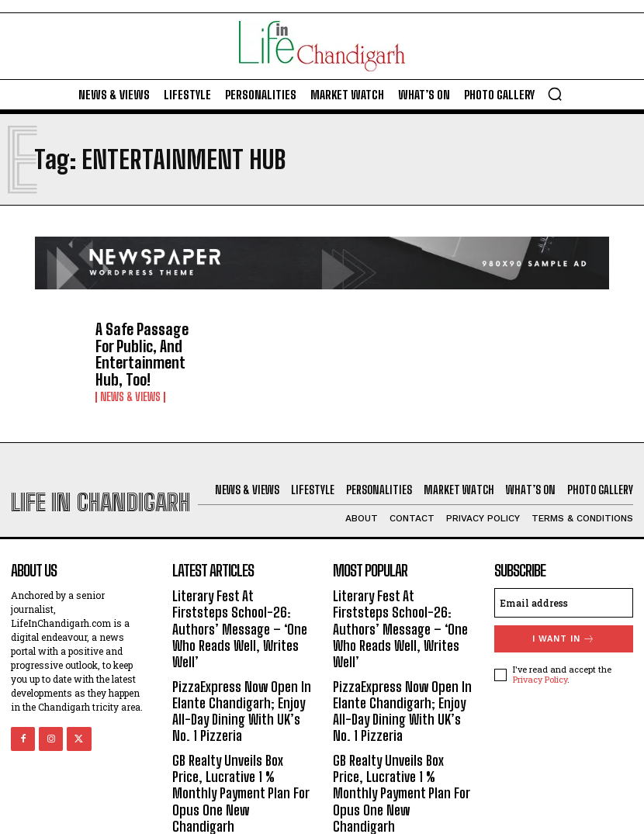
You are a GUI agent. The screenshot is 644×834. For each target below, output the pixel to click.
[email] (564, 590)
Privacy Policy (540, 668)
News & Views (130, 386)
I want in (564, 626)
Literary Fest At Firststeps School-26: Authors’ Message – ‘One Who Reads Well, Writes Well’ (239, 606)
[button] (555, 94)
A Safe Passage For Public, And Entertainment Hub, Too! (145, 348)
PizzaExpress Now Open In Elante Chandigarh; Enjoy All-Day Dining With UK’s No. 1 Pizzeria (242, 673)
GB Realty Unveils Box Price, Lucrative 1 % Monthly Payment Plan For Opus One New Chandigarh (238, 741)
